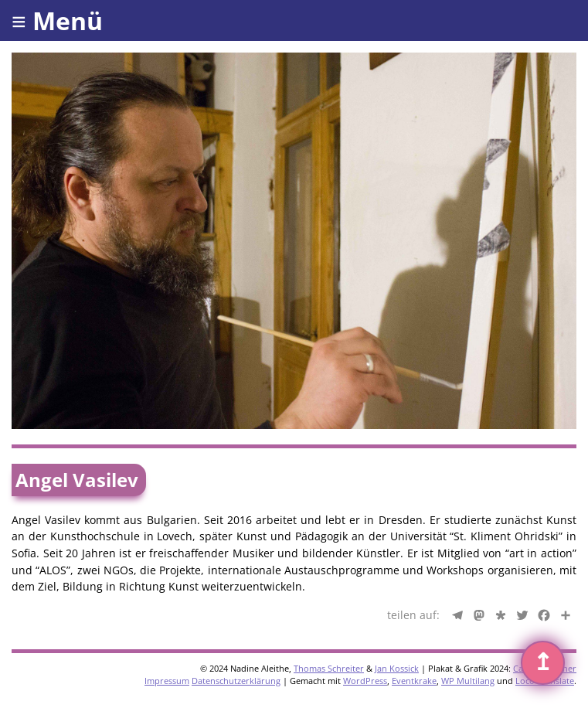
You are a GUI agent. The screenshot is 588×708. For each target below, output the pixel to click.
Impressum (167, 681)
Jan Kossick (397, 668)
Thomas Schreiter (329, 668)
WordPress (365, 681)
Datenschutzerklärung (236, 681)
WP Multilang (468, 681)
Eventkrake (414, 681)
